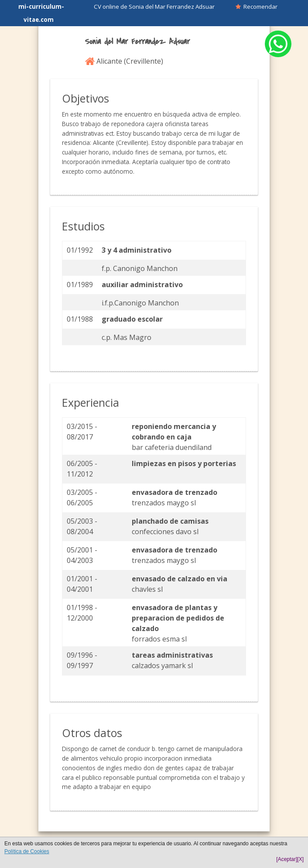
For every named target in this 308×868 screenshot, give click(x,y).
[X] (300, 859)
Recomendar (257, 7)
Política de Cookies (27, 851)
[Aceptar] (287, 859)
